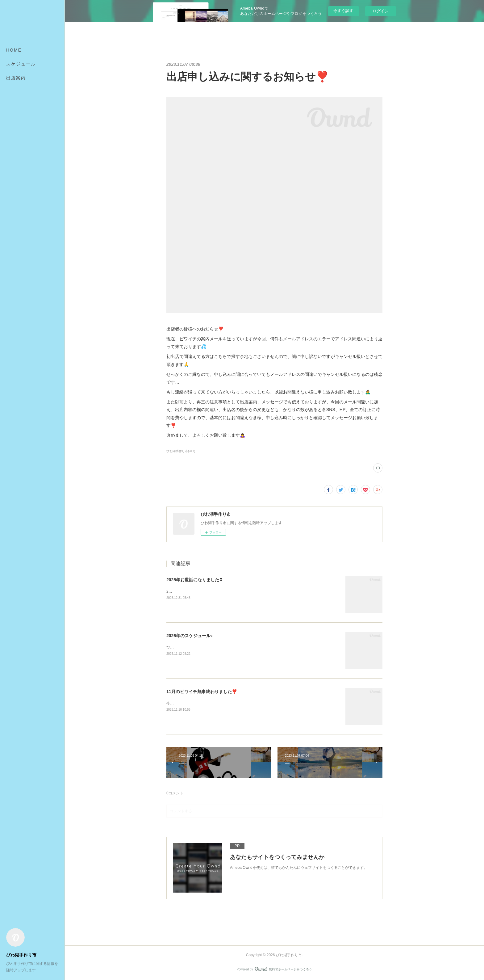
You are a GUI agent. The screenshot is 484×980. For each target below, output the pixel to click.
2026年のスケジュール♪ (190, 636)
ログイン (381, 11)
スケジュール (21, 64)
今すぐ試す (343, 11)
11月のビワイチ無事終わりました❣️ (202, 692)
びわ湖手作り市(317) (181, 451)
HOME (14, 50)
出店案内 (16, 78)
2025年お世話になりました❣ (195, 580)
